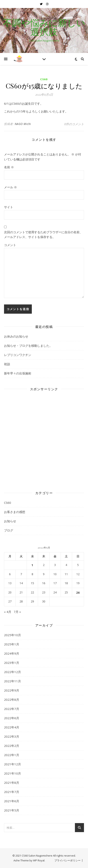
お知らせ (10, 521)
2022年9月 (12, 690)
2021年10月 (12, 773)
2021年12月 (12, 764)
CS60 (44, 79)
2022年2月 (12, 746)
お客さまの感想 (15, 512)
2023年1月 (12, 663)
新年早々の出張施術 (18, 373)
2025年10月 (12, 635)
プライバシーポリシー (67, 860)
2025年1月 (12, 644)
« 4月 (8, 612)
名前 (9, 167)
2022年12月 (12, 672)
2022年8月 (12, 700)
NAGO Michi (23, 124)
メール (10, 187)
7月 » (17, 612)
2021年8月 (12, 783)
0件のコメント (74, 124)
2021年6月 (12, 801)
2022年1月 (12, 755)
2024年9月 (12, 653)
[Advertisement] (44, 438)
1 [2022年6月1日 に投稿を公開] (32, 565)
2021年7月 (12, 792)
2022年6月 (12, 718)
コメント (10, 245)
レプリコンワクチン (18, 355)
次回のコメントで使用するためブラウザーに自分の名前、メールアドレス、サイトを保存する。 (43, 235)
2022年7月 (12, 709)
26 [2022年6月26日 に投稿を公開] (78, 592)
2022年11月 (12, 681)
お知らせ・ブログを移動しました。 (28, 346)
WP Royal (39, 860)
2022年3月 (12, 736)
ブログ (9, 530)
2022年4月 (12, 727)
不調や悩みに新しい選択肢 (44, 27)
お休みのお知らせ (16, 336)
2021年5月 (12, 810)
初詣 (7, 364)
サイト (9, 207)
